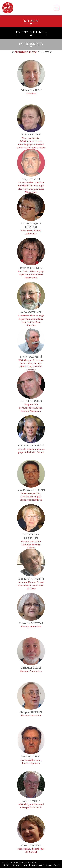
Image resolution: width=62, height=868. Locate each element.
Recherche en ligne (20, 865)
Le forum (6, 865)
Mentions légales (53, 865)
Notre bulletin (37, 865)
